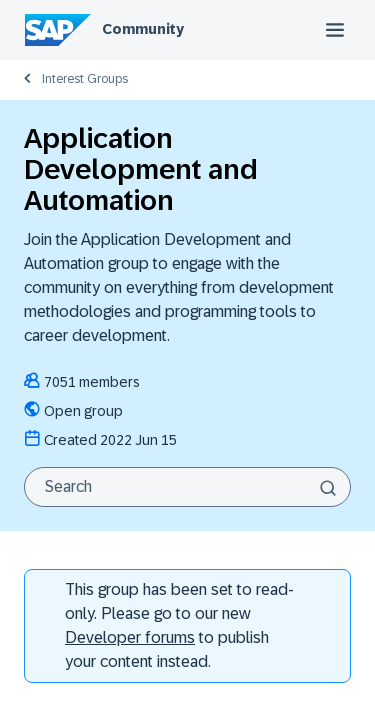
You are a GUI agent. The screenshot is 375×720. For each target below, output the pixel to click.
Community (143, 29)
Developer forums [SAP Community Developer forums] (130, 637)
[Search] (187, 487)
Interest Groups (85, 79)
